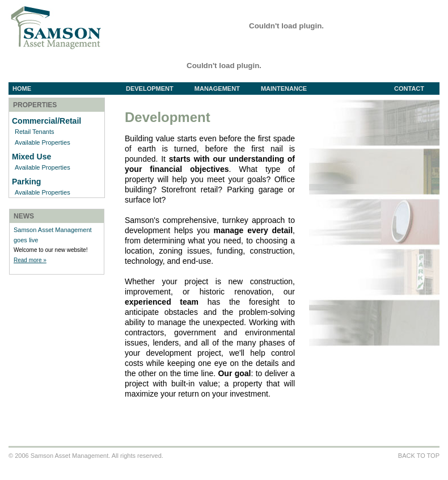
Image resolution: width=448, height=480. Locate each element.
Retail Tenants (35, 132)
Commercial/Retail (47, 121)
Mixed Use (31, 157)
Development (158, 89)
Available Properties (43, 142)
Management (226, 89)
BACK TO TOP (419, 456)
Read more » (30, 260)
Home (22, 89)
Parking (26, 182)
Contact (409, 89)
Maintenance (284, 89)
